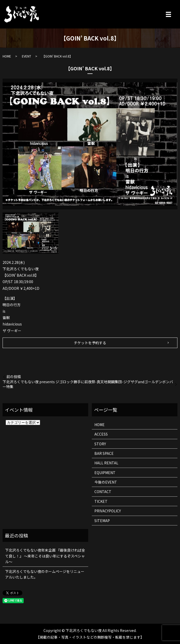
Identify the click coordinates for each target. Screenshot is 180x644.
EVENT (26, 56)
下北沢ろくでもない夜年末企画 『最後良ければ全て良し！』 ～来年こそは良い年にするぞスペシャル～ (45, 556)
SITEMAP (102, 521)
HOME (7, 56)
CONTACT (103, 492)
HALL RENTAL (106, 463)
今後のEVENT (106, 482)
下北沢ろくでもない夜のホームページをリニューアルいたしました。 (45, 574)
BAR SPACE (104, 453)
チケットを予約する (90, 343)
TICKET (101, 501)
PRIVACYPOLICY (108, 511)
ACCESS (101, 434)
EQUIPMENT (105, 473)
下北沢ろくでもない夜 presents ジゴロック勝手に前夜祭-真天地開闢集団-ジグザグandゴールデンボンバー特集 (88, 384)
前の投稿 (14, 377)
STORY (100, 444)
